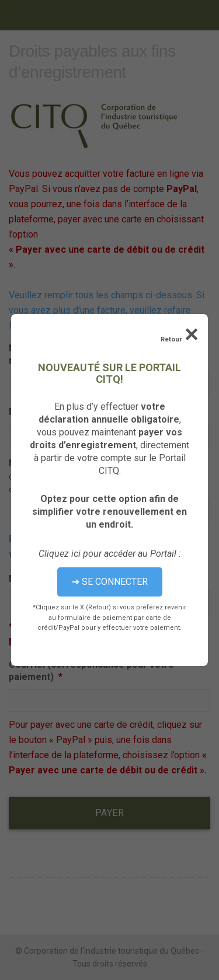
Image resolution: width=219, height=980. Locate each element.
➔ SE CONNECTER (110, 582)
